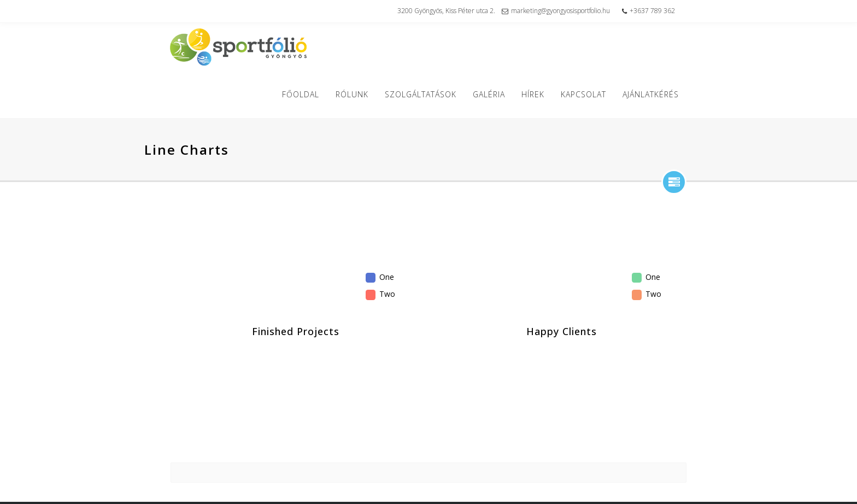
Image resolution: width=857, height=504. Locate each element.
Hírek (537, 94)
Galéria (493, 94)
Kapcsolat (587, 94)
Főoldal (304, 94)
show (674, 182)
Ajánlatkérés (655, 94)
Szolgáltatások (424, 94)
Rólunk (356, 94)
